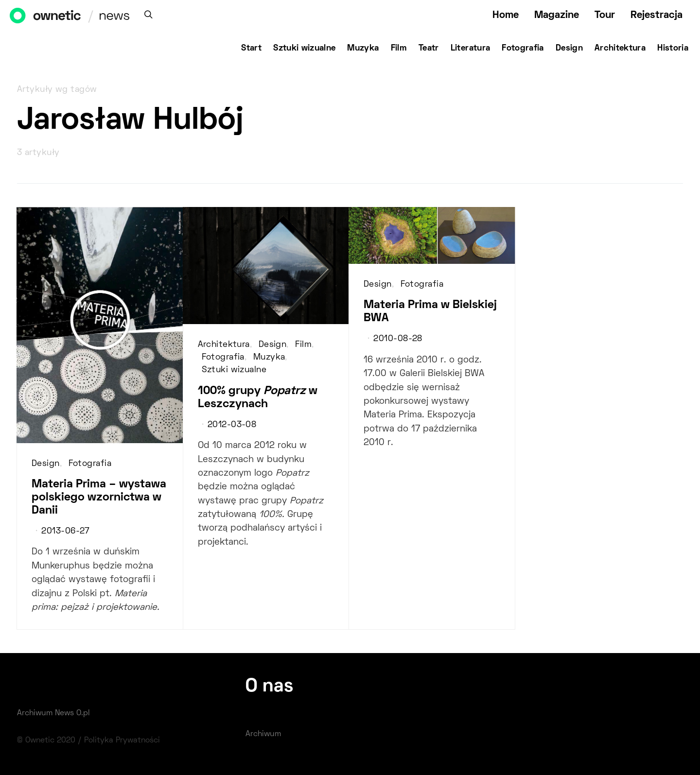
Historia (673, 49)
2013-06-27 (65, 532)
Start (251, 49)
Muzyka (363, 49)
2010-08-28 (398, 339)
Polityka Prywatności (122, 741)
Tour (605, 15)
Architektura (620, 49)
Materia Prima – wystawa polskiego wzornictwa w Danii (99, 498)
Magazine (557, 15)
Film (399, 49)
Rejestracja (656, 15)
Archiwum (263, 734)
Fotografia (523, 49)
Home (506, 15)
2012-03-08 (232, 425)
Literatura (471, 49)
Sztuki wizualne (304, 49)
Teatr (429, 49)
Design (569, 49)
